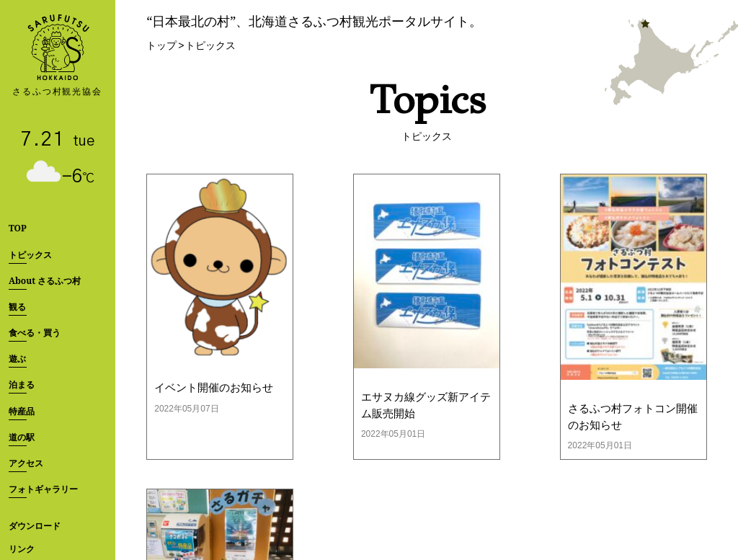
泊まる (22, 385)
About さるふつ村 (45, 281)
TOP (18, 228)
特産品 (22, 411)
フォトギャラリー (43, 489)
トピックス (30, 255)
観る (17, 307)
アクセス (26, 463)
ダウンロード (35, 526)
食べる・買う (35, 333)
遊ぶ (17, 359)
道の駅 (22, 437)
